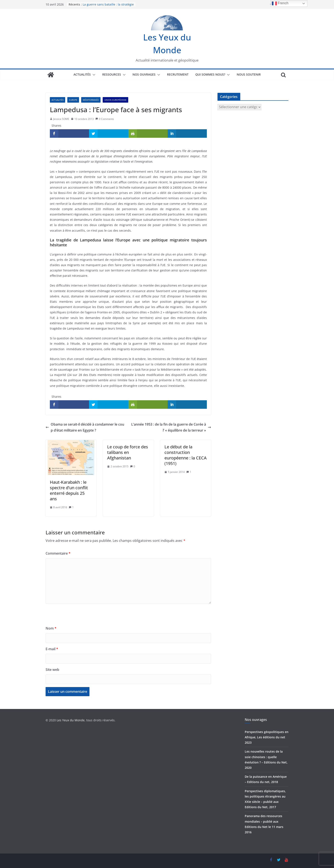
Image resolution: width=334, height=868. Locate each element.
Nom (51, 628)
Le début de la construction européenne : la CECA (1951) (186, 455)
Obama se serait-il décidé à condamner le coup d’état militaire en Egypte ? (85, 427)
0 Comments (105, 119)
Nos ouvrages (144, 74)
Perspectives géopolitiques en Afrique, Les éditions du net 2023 (267, 737)
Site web (52, 670)
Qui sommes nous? (210, 74)
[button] (93, 75)
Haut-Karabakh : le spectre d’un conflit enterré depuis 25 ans (69, 490)
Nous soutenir (249, 74)
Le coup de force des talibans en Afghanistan (128, 452)
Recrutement (178, 74)
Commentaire (58, 553)
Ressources (112, 74)
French (280, 3)
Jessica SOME (61, 119)
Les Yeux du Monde (71, 720)
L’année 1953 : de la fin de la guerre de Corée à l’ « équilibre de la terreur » (171, 427)
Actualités (82, 74)
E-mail (52, 649)
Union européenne (115, 100)
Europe (73, 100)
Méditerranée (91, 100)
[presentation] (78, 617)
